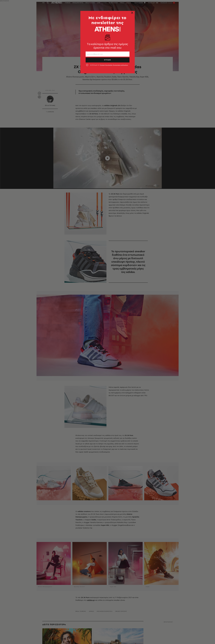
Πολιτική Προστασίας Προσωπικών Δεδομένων (114, 65)
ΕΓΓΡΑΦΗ (108, 60)
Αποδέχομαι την (109, 65)
